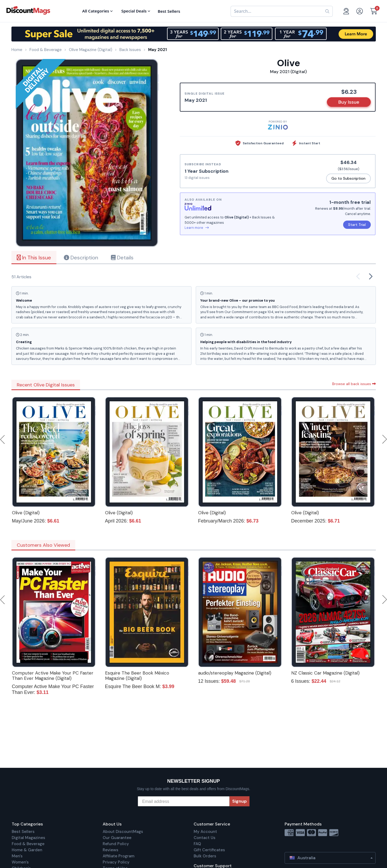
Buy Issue (349, 102)
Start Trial (357, 225)
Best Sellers (23, 832)
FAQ (197, 844)
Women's (20, 862)
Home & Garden (27, 850)
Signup (240, 801)
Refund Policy (116, 844)
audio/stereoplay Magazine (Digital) (235, 673)
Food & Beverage (28, 844)
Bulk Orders (205, 856)
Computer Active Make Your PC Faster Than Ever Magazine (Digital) (53, 676)
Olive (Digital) (26, 513)
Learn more (197, 228)
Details (122, 258)
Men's (17, 856)
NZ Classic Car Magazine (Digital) (325, 673)
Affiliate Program (118, 856)
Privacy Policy (116, 862)
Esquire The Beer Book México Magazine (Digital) (137, 676)
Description (81, 258)
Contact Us (205, 838)
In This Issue (34, 258)
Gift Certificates (209, 850)
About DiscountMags (123, 832)
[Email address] (184, 801)
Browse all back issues (354, 384)
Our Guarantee (117, 838)
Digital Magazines (28, 838)
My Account (205, 832)
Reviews (111, 850)
